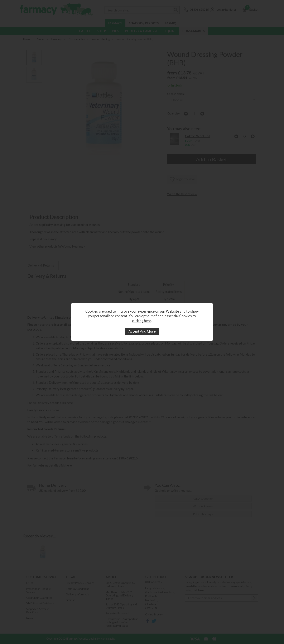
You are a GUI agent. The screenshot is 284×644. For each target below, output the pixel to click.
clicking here (142, 321)
